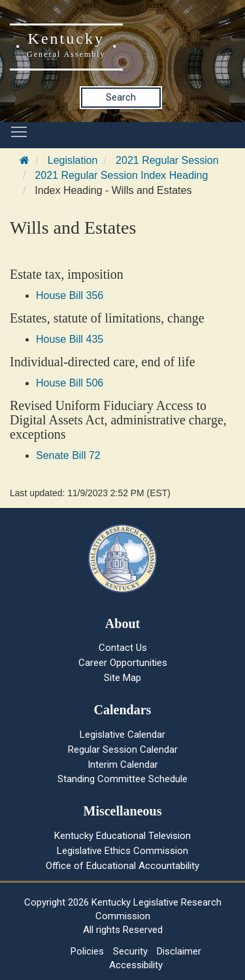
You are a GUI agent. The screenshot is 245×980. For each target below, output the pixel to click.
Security (130, 951)
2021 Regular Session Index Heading (121, 175)
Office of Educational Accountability (122, 866)
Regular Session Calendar (123, 750)
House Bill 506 (70, 383)
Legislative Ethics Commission (122, 851)
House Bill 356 (70, 295)
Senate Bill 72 (68, 455)
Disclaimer (179, 951)
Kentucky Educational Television (122, 836)
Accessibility (136, 965)
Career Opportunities (123, 663)
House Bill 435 (70, 339)
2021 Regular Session (167, 160)
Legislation (73, 160)
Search (121, 97)
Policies (87, 951)
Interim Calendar (123, 765)
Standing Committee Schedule (122, 779)
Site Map (122, 678)
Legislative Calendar (122, 735)
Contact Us (123, 648)
